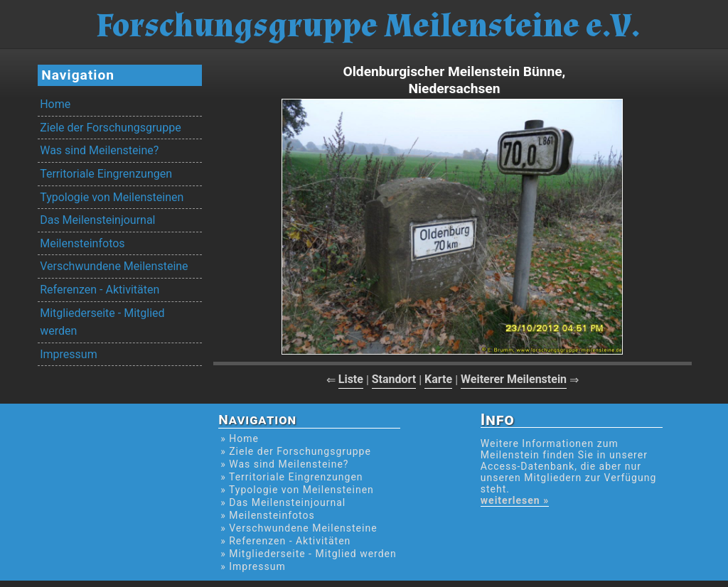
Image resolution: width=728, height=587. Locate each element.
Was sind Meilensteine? (99, 150)
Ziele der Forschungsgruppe (110, 128)
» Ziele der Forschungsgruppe (296, 451)
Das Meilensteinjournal (97, 220)
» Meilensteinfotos (268, 515)
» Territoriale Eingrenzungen (291, 477)
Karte (438, 379)
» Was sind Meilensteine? (284, 464)
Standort (394, 379)
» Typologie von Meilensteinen (297, 490)
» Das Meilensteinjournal (283, 502)
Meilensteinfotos (82, 243)
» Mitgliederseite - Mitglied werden (309, 554)
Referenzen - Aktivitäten (100, 290)
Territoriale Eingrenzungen (106, 174)
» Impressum (253, 566)
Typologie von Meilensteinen (112, 197)
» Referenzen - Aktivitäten (285, 541)
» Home (240, 438)
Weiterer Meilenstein (514, 379)
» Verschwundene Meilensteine (299, 528)
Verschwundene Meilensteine (114, 266)
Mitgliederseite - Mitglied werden (102, 322)
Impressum (69, 354)
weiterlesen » (515, 500)
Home (55, 104)
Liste (351, 379)
